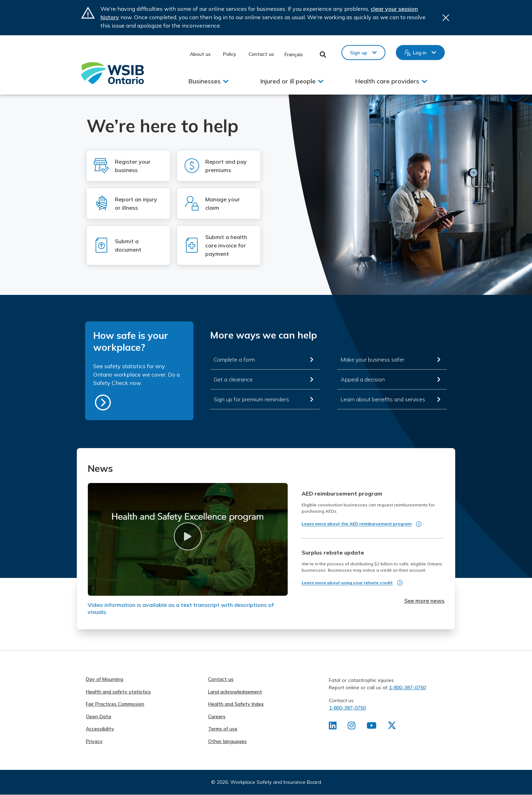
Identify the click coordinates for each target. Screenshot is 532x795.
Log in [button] (420, 53)
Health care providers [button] (387, 81)
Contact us (261, 54)
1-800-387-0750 (407, 688)
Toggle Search (323, 54)
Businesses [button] (205, 81)
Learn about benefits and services (383, 399)
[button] (188, 536)
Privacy (94, 741)
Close (446, 18)
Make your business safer (372, 359)
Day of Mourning (105, 679)
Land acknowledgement (235, 692)
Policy (230, 54)
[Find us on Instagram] (352, 727)
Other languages (227, 741)
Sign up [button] (359, 53)
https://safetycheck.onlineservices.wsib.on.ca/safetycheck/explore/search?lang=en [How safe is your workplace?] (103, 402)
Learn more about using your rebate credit (347, 583)
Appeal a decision (363, 379)
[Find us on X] (393, 727)
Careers (217, 716)
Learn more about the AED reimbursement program (357, 524)
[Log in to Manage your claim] (219, 203)
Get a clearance (233, 379)
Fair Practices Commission (115, 704)
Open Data (98, 716)
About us (200, 54)
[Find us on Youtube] (372, 727)
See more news (424, 601)
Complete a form (234, 359)
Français (294, 54)
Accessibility (100, 729)
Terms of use (223, 729)
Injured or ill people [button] (288, 81)
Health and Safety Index (236, 704)
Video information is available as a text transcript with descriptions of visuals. (181, 608)
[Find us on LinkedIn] (333, 727)
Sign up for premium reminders (251, 399)
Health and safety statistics (118, 692)
